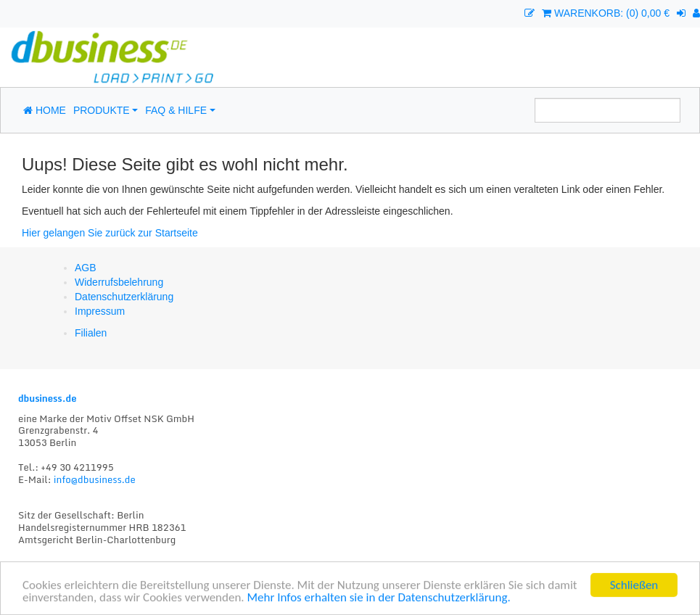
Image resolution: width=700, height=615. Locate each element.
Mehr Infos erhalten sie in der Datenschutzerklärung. (379, 599)
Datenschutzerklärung (124, 297)
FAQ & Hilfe (176, 110)
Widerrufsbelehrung (119, 282)
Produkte (102, 110)
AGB (86, 268)
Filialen (91, 333)
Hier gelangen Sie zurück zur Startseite (110, 233)
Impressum (100, 311)
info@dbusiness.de (95, 479)
